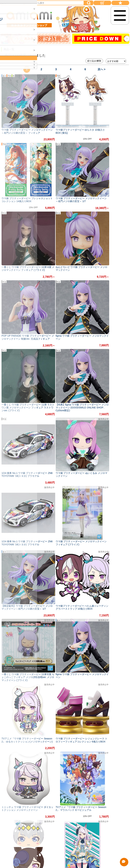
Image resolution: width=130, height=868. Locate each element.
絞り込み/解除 (94, 61)
